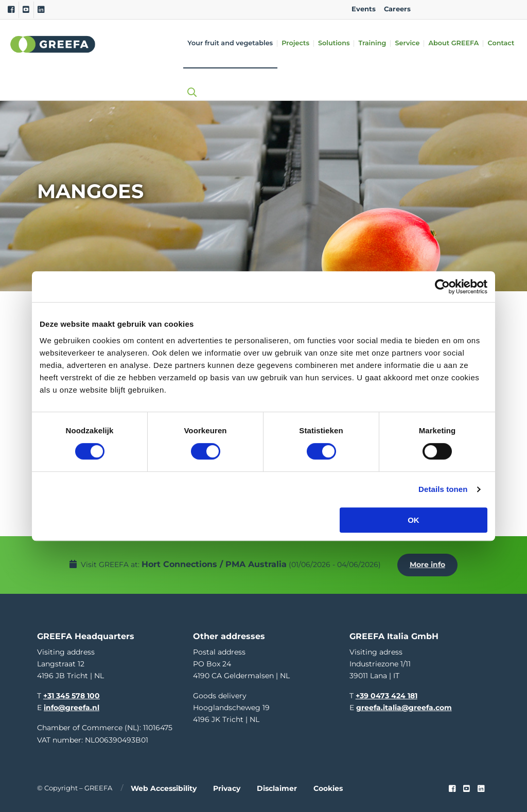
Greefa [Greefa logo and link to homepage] (53, 44)
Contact (501, 43)
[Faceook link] (452, 786)
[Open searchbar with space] (189, 83)
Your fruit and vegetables (230, 43)
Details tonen (443, 489)
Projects (295, 43)
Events (364, 9)
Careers (397, 9)
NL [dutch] (445, 9)
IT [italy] (494, 9)
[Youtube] (26, 10)
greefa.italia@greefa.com (404, 705)
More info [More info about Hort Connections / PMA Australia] (428, 563)
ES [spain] (478, 9)
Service (407, 43)
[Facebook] (11, 10)
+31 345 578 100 (72, 694)
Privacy (227, 786)
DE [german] (462, 9)
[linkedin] (481, 786)
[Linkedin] (41, 10)
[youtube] (467, 786)
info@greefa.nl (72, 705)
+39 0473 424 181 (387, 694)
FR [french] (511, 9)
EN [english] (429, 9)
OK (414, 520)
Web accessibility (164, 786)
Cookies (328, 786)
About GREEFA (453, 43)
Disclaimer (277, 786)
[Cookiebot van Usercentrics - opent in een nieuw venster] (442, 287)
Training (372, 43)
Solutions (334, 43)
